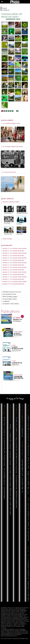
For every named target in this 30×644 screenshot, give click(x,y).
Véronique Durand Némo (22, 213)
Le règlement (5, 301)
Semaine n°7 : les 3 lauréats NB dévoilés (13, 279)
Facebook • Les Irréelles (10, 467)
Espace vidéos (16, 504)
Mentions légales (4, 495)
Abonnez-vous (4, 421)
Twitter (10, 488)
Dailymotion (10, 511)
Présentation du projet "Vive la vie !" (11, 292)
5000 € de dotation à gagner (9, 297)
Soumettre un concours (28, 535)
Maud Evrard (20, 234)
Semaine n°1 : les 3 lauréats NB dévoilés (13, 251)
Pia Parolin (19, 224)
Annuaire (16, 497)
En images (16, 456)
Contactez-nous (4, 484)
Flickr (10, 499)
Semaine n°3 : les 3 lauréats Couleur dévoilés (14, 258)
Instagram (10, 478)
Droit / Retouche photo (28, 594)
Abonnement (28, 576)
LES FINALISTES (7, 245)
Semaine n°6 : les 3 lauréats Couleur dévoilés (14, 272)
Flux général (28, 418)
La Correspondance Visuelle (16, 482)
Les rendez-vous (28, 468)
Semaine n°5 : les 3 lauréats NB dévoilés (13, 270)
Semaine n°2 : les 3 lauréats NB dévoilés (13, 255)
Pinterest (10, 494)
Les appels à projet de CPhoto (16, 444)
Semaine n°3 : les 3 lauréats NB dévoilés (13, 260)
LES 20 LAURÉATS (7, 120)
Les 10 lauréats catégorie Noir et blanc (12, 146)
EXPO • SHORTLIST (7, 199)
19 (17, 111)
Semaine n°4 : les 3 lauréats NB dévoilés (13, 265)
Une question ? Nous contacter (10, 304)
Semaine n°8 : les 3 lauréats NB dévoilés (13, 284)
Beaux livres (28, 477)
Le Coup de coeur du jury (9, 172)
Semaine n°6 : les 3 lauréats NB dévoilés (13, 274)
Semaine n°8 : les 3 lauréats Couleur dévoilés (14, 281)
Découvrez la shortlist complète (10, 202)
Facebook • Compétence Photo (10, 434)
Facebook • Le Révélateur (10, 452)
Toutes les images (7, 239)
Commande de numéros (28, 565)
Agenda (16, 493)
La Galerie (16, 462)
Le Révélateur (16, 470)
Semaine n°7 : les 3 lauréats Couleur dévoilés (14, 277)
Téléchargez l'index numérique (4, 452)
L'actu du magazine (28, 427)
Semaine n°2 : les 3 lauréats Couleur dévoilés (14, 253)
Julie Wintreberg (8, 213)
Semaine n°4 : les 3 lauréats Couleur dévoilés (14, 263)
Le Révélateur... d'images (28, 440)
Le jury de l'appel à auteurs (9, 299)
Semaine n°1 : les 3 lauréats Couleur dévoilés (14, 248)
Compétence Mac (22, 431)
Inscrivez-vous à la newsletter (4, 470)
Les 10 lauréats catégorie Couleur (11, 123)
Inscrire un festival (28, 522)
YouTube (10, 504)
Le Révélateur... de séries (28, 455)
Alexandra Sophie (8, 234)
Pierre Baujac (7, 223)
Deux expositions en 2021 (9, 294)
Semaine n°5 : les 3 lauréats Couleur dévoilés (14, 267)
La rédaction (28, 584)
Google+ (10, 484)
